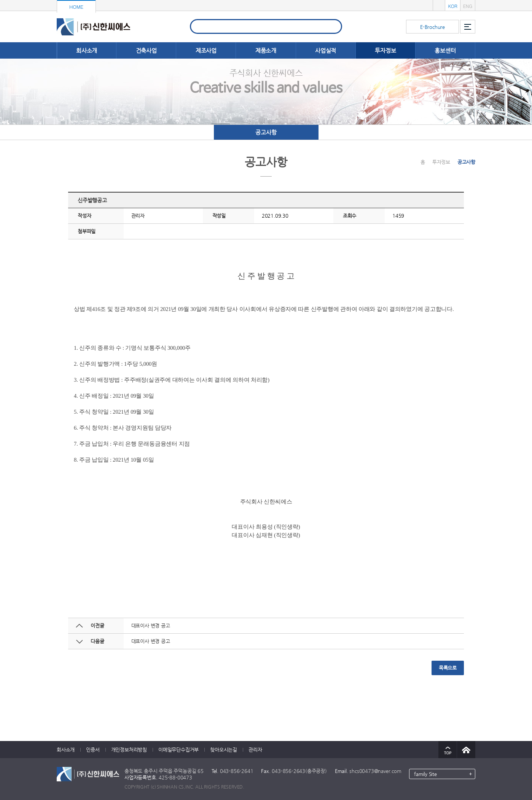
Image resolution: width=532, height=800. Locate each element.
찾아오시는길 (224, 750)
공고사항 (266, 132)
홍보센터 (445, 50)
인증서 (93, 750)
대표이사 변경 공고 (151, 625)
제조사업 (206, 50)
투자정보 (385, 50)
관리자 (255, 750)
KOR (452, 6)
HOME (76, 7)
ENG (468, 6)
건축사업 (146, 50)
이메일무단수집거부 (178, 750)
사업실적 (326, 50)
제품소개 (266, 50)
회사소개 (87, 50)
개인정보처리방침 (129, 750)
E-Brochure (432, 27)
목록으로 (448, 668)
